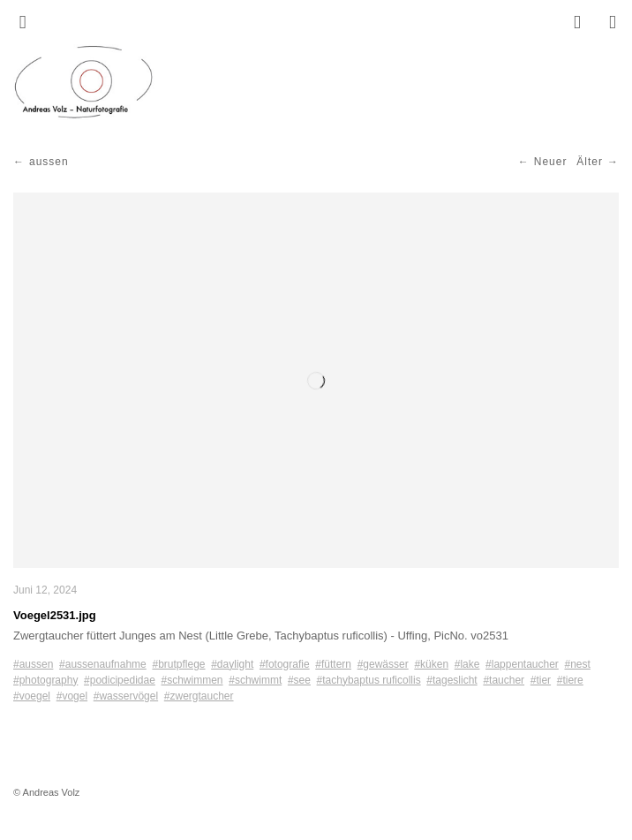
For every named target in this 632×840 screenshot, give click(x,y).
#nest (578, 664)
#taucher (504, 680)
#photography (45, 680)
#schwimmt (255, 680)
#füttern (333, 664)
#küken (431, 664)
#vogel (72, 696)
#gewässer (383, 664)
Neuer (551, 162)
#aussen (33, 664)
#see (299, 680)
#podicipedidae (120, 680)
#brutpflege (178, 664)
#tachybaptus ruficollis (369, 680)
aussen (49, 162)
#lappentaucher (522, 664)
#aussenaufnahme (103, 664)
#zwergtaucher (199, 696)
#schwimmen (192, 680)
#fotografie (285, 664)
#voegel (32, 696)
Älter (590, 162)
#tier (541, 680)
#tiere (570, 680)
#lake (467, 664)
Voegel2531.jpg (55, 615)
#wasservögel (126, 696)
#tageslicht (451, 680)
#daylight (232, 664)
